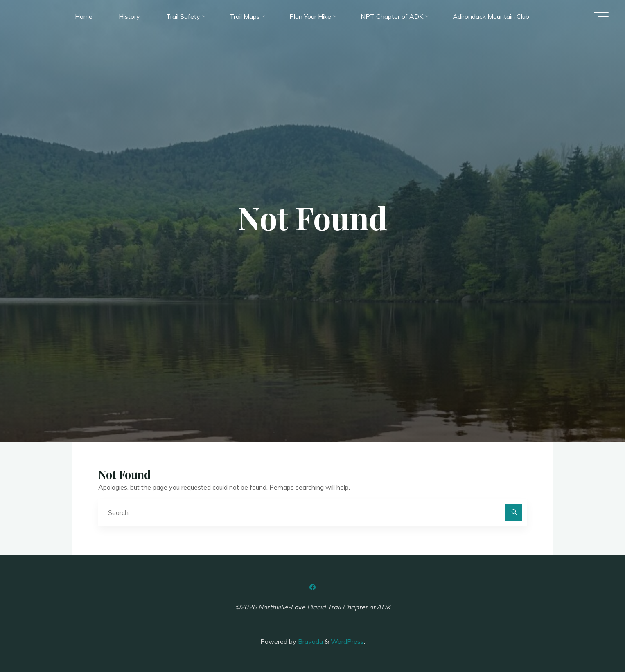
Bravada (310, 641)
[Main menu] (601, 16)
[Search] (514, 513)
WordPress (347, 641)
